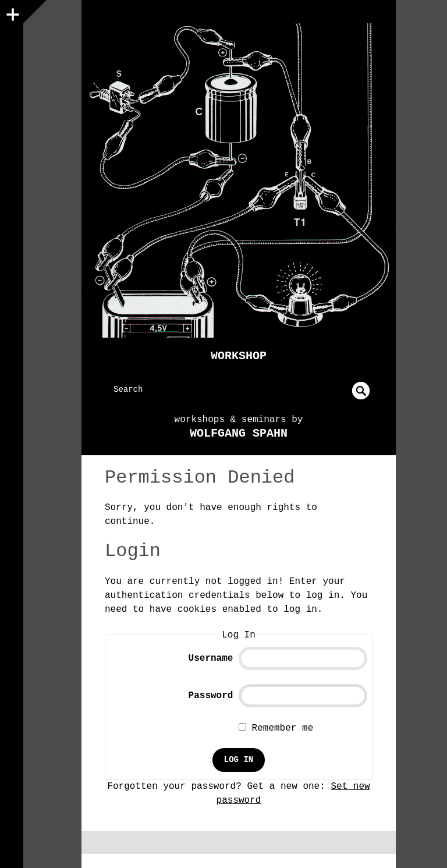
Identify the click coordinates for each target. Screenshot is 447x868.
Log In (239, 760)
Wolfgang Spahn (239, 433)
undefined (361, 391)
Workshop (239, 356)
